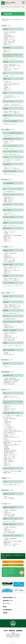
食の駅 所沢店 (7, 228)
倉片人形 (5, 93)
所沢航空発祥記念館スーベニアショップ (12, 139)
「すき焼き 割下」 (8, 82)
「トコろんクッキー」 (8, 207)
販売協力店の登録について (10, 597)
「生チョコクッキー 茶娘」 (9, 41)
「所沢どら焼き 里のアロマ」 (10, 36)
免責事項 (5, 613)
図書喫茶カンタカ (7, 115)
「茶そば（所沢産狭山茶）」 (9, 42)
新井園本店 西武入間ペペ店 (9, 507)
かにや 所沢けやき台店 (8, 217)
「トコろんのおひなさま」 (9, 96)
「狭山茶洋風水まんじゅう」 (9, 197)
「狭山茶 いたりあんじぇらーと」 (11, 225)
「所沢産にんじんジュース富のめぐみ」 (12, 69)
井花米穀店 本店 (7, 164)
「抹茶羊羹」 (6, 87)
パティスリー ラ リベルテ (9, 195)
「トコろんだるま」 (8, 426)
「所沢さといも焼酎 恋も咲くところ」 (12, 65)
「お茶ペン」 (6, 33)
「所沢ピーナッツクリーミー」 (10, 167)
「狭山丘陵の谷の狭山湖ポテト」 (10, 319)
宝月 (4, 189)
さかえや (5, 482)
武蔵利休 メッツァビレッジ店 (10, 519)
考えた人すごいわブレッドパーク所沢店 (12, 322)
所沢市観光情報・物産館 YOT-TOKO (11, 413)
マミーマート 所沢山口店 (9, 283)
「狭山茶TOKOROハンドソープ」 (11, 136)
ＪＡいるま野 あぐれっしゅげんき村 (11, 536)
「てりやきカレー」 (8, 186)
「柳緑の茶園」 (7, 448)
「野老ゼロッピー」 (8, 240)
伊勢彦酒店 (6, 310)
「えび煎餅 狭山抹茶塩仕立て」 (10, 32)
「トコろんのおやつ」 (8, 213)
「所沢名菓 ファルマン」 (9, 38)
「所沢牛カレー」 (7, 67)
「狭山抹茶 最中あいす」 (9, 327)
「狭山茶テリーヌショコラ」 (9, 39)
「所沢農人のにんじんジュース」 (10, 124)
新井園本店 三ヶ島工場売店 (9, 330)
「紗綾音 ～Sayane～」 (8, 202)
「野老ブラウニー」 (8, 45)
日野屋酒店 (6, 62)
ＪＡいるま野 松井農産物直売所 (10, 121)
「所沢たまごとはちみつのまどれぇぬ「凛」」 (13, 106)
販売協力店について (13, 562)
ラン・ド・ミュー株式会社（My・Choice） (13, 133)
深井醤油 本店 (7, 79)
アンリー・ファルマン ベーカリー (10, 146)
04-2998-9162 (17, 636)
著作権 (5, 607)
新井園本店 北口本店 (8, 250)
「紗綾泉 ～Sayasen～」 (9, 200)
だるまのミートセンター (8, 468)
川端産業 (5, 343)
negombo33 (6, 363)
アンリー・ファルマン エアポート (10, 151)
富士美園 (5, 223)
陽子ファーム (6, 393)
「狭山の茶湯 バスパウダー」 (10, 383)
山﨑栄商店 (6, 276)
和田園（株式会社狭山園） (9, 350)
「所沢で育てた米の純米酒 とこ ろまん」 (12, 66)
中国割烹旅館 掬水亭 (8, 375)
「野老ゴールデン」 (8, 43)
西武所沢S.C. (6, 29)
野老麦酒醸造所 (7, 48)
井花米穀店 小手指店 (8, 265)
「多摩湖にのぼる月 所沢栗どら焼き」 (12, 380)
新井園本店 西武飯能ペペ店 (9, 524)
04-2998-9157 (10, 636)
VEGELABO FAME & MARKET (10, 171)
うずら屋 (5, 157)
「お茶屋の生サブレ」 (8, 35)
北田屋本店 (6, 302)
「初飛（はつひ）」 (7, 220)
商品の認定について (13, 565)
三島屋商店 (6, 108)
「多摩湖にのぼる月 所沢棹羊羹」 (11, 381)
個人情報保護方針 (7, 610)
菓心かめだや (6, 316)
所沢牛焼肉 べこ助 (8, 296)
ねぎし (5, 73)
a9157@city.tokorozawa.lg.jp (14, 637)
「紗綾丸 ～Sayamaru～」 (9, 199)
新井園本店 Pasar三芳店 (8, 494)
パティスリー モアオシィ (9, 101)
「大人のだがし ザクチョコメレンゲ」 (12, 83)
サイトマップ (6, 604)
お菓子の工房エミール (8, 210)
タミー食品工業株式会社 (8, 183)
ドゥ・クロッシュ (7, 204)
